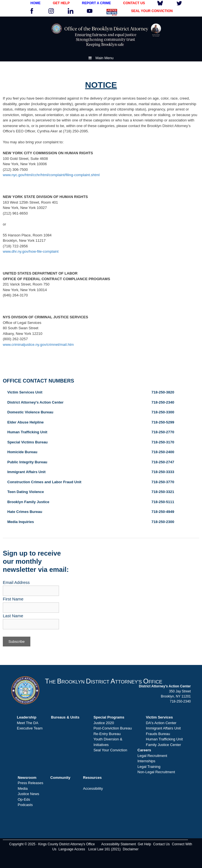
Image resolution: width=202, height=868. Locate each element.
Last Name (13, 616)
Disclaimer (131, 849)
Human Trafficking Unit (164, 739)
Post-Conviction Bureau (113, 728)
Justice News (29, 794)
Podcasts (25, 805)
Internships (146, 761)
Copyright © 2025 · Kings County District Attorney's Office (52, 844)
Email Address (16, 582)
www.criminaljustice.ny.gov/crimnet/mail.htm (38, 345)
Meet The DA (28, 723)
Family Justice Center (163, 745)
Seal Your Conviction (110, 750)
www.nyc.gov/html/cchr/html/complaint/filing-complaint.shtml (51, 175)
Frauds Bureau (158, 734)
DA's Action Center (161, 723)
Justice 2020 (104, 723)
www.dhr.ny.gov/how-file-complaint (31, 251)
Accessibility (93, 788)
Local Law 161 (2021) (104, 849)
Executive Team (30, 728)
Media (23, 788)
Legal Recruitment (152, 756)
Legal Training (149, 767)
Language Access (72, 849)
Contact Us (161, 844)
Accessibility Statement (118, 844)
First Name (13, 599)
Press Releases (30, 783)
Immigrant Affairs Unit (163, 728)
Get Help (144, 844)
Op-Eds (24, 799)
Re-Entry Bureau (107, 734)
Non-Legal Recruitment (156, 772)
